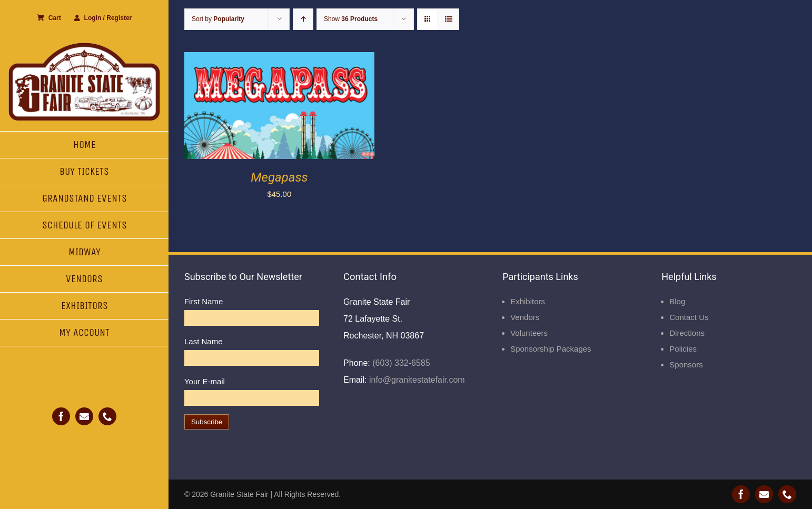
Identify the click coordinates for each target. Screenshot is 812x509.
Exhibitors (528, 301)
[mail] (84, 416)
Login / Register (103, 18)
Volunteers (529, 333)
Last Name (204, 341)
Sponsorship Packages (551, 349)
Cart (49, 18)
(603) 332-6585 (400, 363)
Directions (687, 333)
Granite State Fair (239, 494)
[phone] (107, 416)
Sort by (218, 19)
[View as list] (448, 19)
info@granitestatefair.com (416, 380)
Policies (683, 349)
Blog (677, 301)
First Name (204, 301)
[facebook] (61, 416)
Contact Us (689, 317)
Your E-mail (205, 381)
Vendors (525, 317)
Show (351, 19)
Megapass (279, 177)
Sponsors (686, 365)
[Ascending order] (303, 19)
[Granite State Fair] (84, 46)
